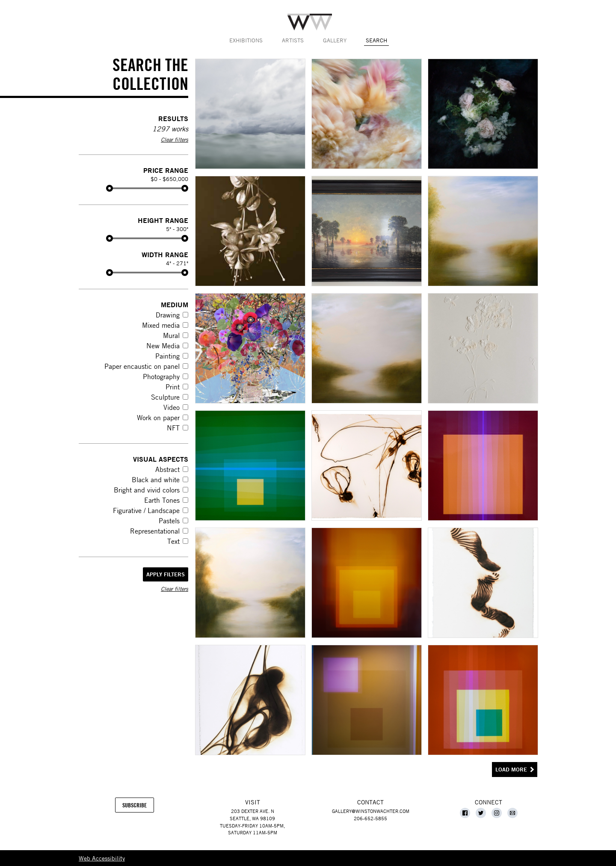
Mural (171, 335)
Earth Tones (162, 500)
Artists (293, 40)
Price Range (166, 170)
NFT (173, 428)
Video (172, 407)
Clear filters (175, 139)
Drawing (168, 315)
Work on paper (158, 418)
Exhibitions (246, 40)
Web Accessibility (102, 858)
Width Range (165, 254)
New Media (163, 346)
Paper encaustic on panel (142, 366)
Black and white (156, 480)
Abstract (167, 469)
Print (173, 387)
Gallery (335, 40)
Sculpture (165, 397)
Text (173, 541)
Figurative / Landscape (146, 510)
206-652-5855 (370, 818)
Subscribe (138, 807)
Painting (167, 356)
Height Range (163, 220)
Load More (511, 770)
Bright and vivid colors (147, 490)
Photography (161, 377)
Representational (155, 531)
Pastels (169, 521)
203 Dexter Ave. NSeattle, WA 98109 (252, 815)
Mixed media (161, 325)
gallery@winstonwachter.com (371, 811)
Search (376, 40)
